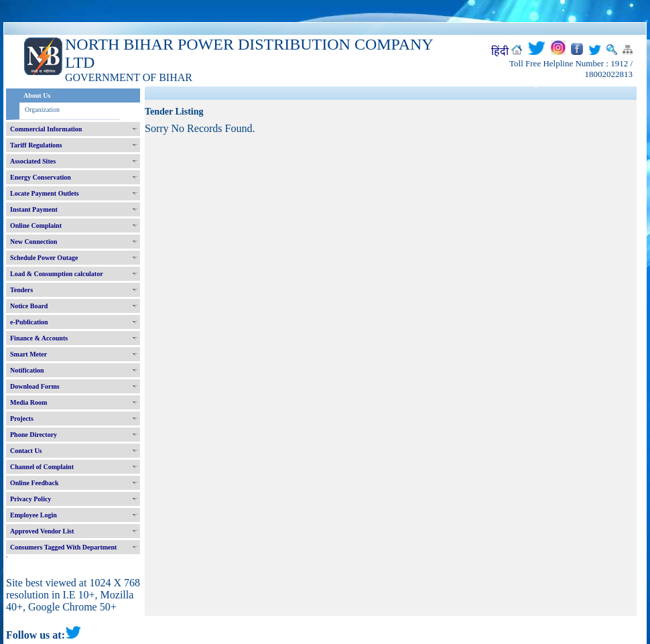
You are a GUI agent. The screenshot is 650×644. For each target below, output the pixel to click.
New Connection (34, 242)
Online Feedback (35, 483)
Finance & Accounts (39, 338)
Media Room (28, 402)
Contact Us (26, 451)
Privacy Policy (30, 499)
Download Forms (35, 386)
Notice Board (29, 306)
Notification (27, 370)
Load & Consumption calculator (57, 274)
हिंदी (500, 51)
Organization (42, 110)
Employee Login (34, 515)
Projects (22, 418)
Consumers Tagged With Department (63, 547)
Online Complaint (36, 226)
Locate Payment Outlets (45, 193)
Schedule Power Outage (44, 258)
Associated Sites (33, 161)
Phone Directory (34, 435)
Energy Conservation (41, 177)
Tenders (21, 290)
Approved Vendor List (42, 531)
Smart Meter (28, 354)
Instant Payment (34, 209)
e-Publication (29, 322)
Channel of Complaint (42, 467)
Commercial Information (46, 129)
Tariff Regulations (36, 145)
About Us (37, 95)
